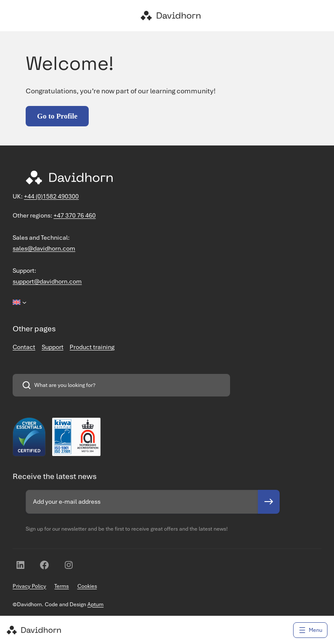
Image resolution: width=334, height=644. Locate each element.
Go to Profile (57, 116)
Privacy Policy (29, 586)
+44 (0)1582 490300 (51, 196)
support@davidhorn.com (47, 281)
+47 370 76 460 (75, 215)
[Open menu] (310, 630)
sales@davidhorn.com (44, 248)
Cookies (87, 586)
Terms (62, 586)
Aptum (95, 604)
